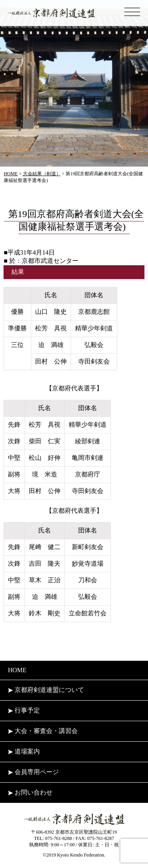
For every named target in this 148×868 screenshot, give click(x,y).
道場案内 (24, 751)
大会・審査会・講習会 (43, 731)
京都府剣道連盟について (46, 690)
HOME (17, 670)
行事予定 (24, 710)
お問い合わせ (30, 792)
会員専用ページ (33, 772)
